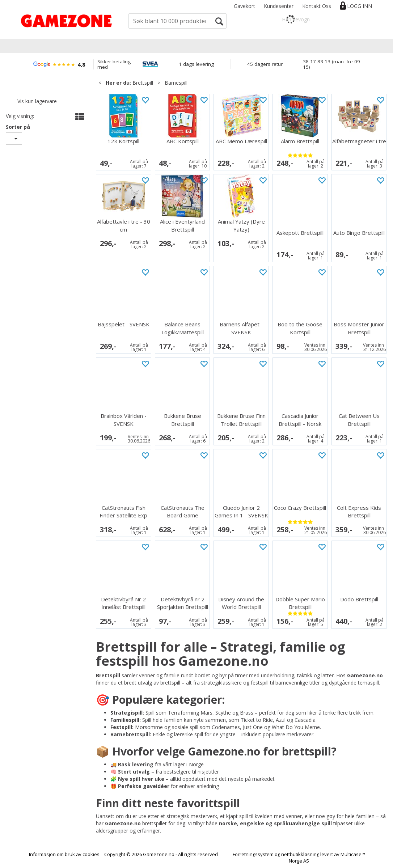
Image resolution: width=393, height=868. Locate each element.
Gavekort (244, 6)
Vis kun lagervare (36, 101)
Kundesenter (279, 6)
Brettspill (143, 83)
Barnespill (176, 83)
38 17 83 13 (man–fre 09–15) (333, 64)
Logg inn (360, 6)
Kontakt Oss (317, 6)
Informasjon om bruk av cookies (64, 854)
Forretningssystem (253, 854)
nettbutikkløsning (300, 854)
